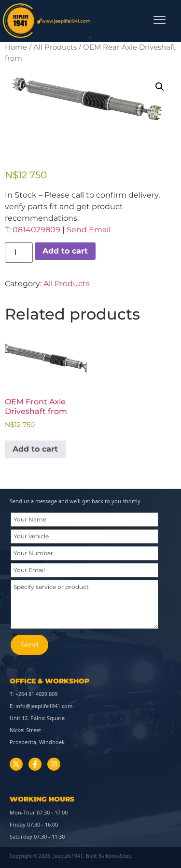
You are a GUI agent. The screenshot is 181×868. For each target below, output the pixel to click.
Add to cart (65, 251)
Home (16, 47)
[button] (160, 87)
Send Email (89, 230)
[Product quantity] (19, 253)
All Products (55, 47)
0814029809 (36, 230)
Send (29, 645)
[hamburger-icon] (160, 21)
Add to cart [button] (35, 449)
